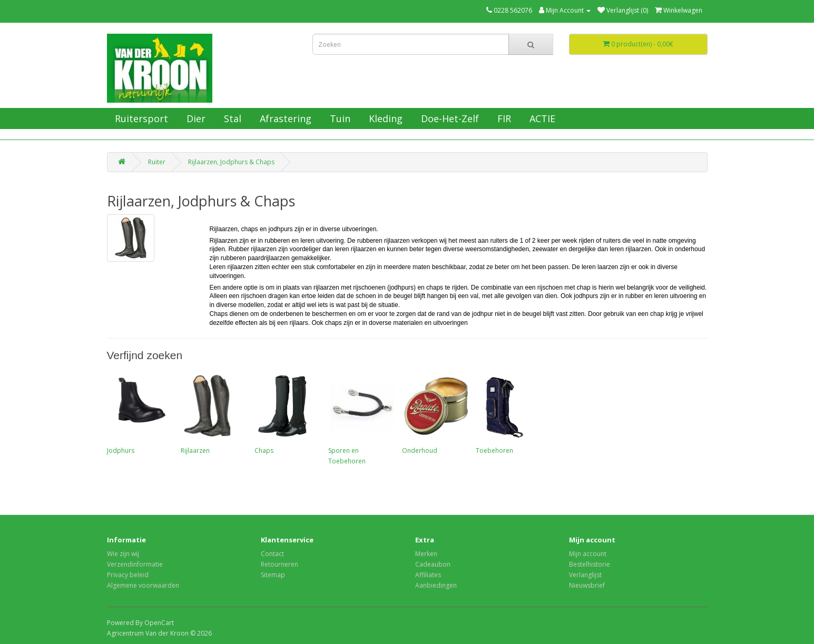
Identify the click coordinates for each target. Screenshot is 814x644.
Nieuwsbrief (587, 585)
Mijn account (588, 554)
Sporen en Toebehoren (360, 419)
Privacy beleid (128, 575)
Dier (195, 118)
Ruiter (157, 162)
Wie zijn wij (123, 554)
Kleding (384, 118)
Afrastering (284, 118)
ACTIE (541, 118)
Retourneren (279, 564)
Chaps (286, 413)
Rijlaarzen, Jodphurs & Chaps (231, 162)
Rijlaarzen (212, 413)
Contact (272, 554)
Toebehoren (507, 413)
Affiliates (428, 575)
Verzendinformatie (135, 564)
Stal (231, 118)
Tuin (339, 118)
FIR (503, 118)
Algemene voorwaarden (143, 585)
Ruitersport (140, 118)
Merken (426, 554)
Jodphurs (139, 413)
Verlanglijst (585, 575)
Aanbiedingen (436, 585)
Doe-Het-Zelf (449, 118)
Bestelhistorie (590, 564)
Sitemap (273, 575)
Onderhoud (434, 413)
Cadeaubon (433, 564)
